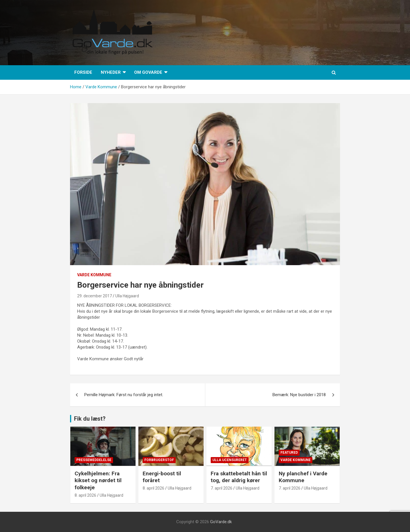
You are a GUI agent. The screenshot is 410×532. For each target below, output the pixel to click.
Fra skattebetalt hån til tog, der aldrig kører (239, 477)
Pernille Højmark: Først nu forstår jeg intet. (124, 395)
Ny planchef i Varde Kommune (303, 477)
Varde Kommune (94, 275)
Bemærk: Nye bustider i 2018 (299, 395)
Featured (289, 453)
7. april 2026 (222, 488)
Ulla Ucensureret (230, 460)
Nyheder (111, 72)
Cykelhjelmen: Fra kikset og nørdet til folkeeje (98, 480)
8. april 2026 (85, 495)
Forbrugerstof (159, 460)
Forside (83, 72)
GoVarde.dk (221, 522)
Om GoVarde (148, 72)
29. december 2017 (95, 296)
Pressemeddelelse (94, 460)
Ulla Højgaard (127, 296)
